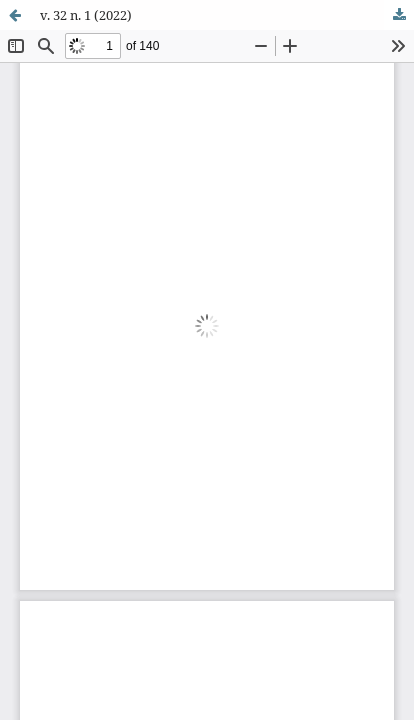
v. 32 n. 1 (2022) (86, 15)
